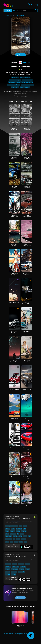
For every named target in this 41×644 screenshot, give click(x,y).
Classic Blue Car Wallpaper (14, 187)
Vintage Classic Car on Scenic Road (27, 390)
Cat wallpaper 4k (15, 87)
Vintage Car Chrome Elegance (14, 216)
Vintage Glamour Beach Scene (14, 274)
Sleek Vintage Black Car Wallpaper (27, 187)
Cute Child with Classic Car (27, 506)
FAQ (35, 633)
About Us (11, 633)
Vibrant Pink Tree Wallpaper (27, 158)
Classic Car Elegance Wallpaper (27, 303)
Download (21, 55)
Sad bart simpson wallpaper (14, 85)
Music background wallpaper (27, 85)
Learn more (20, 598)
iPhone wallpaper (15, 559)
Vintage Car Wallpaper (14, 390)
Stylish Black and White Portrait (14, 448)
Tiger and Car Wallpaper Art (14, 477)
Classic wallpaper (19, 15)
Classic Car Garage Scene (27, 129)
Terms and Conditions (20, 633)
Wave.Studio (24, 62)
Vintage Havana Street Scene (27, 332)
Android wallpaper (16, 521)
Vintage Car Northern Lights (27, 419)
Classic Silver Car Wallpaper (14, 332)
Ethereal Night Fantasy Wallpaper (14, 361)
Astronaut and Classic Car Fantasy (14, 506)
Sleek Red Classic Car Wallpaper (27, 448)
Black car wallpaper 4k (25, 77)
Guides (21, 635)
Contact (6, 633)
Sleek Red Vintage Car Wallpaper (27, 477)
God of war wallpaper (25, 87)
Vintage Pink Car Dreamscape (27, 245)
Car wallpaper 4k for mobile (14, 82)
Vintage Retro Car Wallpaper (14, 245)
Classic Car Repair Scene (14, 129)
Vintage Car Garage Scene (14, 158)
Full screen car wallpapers (15, 80)
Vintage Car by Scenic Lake (14, 419)
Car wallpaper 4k (15, 77)
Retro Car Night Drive (14, 302)
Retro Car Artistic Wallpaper (27, 216)
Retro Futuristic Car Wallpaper (27, 274)
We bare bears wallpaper (27, 82)
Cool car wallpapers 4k (27, 80)
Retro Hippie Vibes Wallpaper (27, 361)
